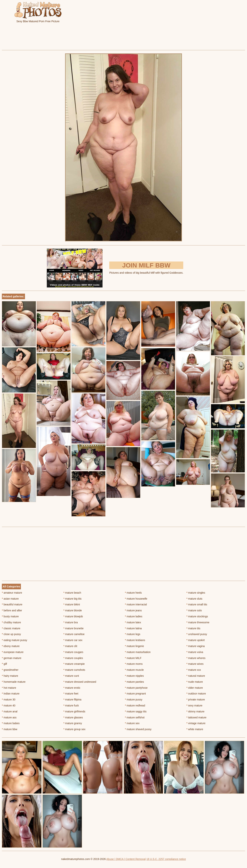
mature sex (132, 723)
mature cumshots (74, 670)
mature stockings (197, 616)
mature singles (196, 593)
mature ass (9, 717)
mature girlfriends (74, 711)
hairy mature (10, 676)
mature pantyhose (136, 688)
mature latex (133, 622)
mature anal (10, 711)
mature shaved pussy (138, 729)
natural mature (196, 676)
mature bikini (72, 604)
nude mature (195, 682)
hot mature (9, 688)
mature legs (133, 634)
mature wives (195, 664)
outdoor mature (196, 694)
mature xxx (194, 670)
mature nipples (134, 676)
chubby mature (11, 622)
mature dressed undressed (80, 682)
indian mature (11, 694)
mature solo (194, 610)
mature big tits (72, 599)
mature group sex (74, 729)
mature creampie (74, 664)
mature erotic (72, 688)
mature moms (134, 664)
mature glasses (73, 717)
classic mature (11, 628)
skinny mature (195, 711)
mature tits (193, 628)
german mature (12, 658)
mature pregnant (135, 694)
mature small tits (197, 604)
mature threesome (198, 622)
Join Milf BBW (146, 265)
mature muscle (134, 670)
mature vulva (195, 652)
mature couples (73, 658)
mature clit (70, 646)
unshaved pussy (197, 634)
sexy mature (194, 705)
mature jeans (133, 610)
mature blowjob (73, 616)
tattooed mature (196, 717)
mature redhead (135, 705)
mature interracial (136, 604)
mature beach (72, 593)
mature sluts (194, 599)
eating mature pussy (14, 640)
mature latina (133, 628)
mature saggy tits (136, 711)
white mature (195, 729)
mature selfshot (135, 717)
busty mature (10, 616)
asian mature (10, 599)
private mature (196, 700)
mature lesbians (135, 640)
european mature (13, 652)
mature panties (134, 682)
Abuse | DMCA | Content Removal (126, 859)
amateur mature (12, 593)
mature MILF (133, 658)
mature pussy (134, 700)
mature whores (196, 658)
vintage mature (196, 723)
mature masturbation (138, 652)
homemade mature (14, 682)
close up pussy (11, 634)
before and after (12, 610)
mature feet (71, 694)
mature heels (133, 593)
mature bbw (10, 729)
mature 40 (9, 705)
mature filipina (72, 700)
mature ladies (134, 616)
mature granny (73, 723)
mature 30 (9, 700)
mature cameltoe (74, 634)
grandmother (10, 670)
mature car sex (73, 640)
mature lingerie (134, 646)
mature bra (71, 622)
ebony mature (11, 646)
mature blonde (73, 610)
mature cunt (71, 676)
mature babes (11, 723)
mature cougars (73, 652)
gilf (4, 664)
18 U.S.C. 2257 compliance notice (166, 859)
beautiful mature (12, 604)
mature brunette (73, 628)
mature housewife (136, 599)
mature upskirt (196, 640)
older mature (195, 688)
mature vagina (196, 646)
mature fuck (71, 705)
